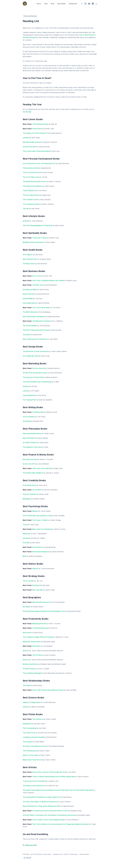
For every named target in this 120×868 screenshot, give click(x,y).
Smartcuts (27, 633)
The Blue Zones (29, 264)
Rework (26, 660)
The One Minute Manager (32, 673)
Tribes (25, 525)
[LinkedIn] (93, 4)
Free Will (26, 543)
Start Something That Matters (34, 317)
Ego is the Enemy (29, 438)
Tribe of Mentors (29, 191)
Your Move (27, 335)
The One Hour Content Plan (33, 377)
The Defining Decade (40, 124)
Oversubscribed (29, 303)
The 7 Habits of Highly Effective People (38, 637)
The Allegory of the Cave (32, 447)
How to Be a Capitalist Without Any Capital (48, 281)
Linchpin (26, 138)
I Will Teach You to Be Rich (42, 468)
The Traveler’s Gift (30, 200)
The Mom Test (38, 285)
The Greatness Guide (31, 204)
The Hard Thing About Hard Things (36, 330)
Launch (25, 391)
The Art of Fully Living (31, 177)
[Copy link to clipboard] (27, 858)
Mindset (35, 511)
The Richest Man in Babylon (33, 473)
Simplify (26, 221)
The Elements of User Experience (36, 351)
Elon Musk (27, 607)
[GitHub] (85, 4)
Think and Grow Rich (31, 168)
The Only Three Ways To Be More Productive (40, 802)
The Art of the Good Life (32, 173)
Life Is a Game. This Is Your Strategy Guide (48, 820)
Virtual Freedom (29, 669)
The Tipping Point (30, 400)
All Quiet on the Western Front (34, 746)
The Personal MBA (30, 326)
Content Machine (29, 395)
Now (46, 4)
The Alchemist (38, 719)
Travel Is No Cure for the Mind (34, 781)
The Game (27, 685)
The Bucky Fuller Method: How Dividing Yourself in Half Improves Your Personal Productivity (58, 790)
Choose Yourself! (29, 147)
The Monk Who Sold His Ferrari (34, 182)
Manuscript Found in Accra (33, 760)
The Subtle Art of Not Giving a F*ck (36, 133)
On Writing (27, 421)
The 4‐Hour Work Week (41, 308)
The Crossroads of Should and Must (36, 151)
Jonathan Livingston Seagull (34, 737)
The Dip (26, 209)
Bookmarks (62, 4)
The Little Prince (29, 733)
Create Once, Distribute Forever (35, 373)
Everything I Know (30, 485)
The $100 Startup (29, 312)
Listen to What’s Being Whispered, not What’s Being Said (53, 777)
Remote (26, 651)
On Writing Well (38, 412)
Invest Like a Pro (29, 464)
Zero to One (37, 276)
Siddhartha (27, 724)
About (39, 4)
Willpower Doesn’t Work (32, 642)
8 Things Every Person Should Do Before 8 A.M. (50, 811)
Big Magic (26, 499)
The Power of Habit (40, 520)
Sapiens (35, 569)
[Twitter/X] (82, 4)
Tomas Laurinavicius (30, 16)
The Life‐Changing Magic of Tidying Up (38, 225)
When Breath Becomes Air (42, 602)
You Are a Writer (29, 417)
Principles (36, 585)
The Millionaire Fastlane (41, 321)
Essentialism (37, 547)
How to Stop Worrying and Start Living (37, 516)
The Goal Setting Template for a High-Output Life (42, 797)
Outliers (26, 707)
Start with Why (38, 590)
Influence (26, 538)
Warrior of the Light (30, 755)
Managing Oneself (39, 624)
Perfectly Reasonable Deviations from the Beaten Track (44, 611)
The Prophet (28, 742)
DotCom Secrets (39, 368)
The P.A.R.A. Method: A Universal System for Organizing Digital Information (61, 824)
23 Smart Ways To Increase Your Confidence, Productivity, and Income (49, 815)
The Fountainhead (30, 728)
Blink (25, 556)
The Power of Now (39, 238)
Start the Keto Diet (30, 259)
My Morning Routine (30, 664)
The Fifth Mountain (30, 751)
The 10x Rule (37, 655)
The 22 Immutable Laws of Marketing (37, 382)
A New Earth (37, 129)
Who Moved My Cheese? (32, 142)
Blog (52, 4)
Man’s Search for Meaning (42, 529)
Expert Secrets (29, 294)
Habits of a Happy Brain (32, 702)
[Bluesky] (89, 4)
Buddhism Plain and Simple (33, 242)
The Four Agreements (31, 195)
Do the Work (37, 490)
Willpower (27, 534)
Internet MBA (28, 299)
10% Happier (28, 255)
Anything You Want (30, 290)
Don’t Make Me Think (31, 356)
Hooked (26, 386)
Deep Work (36, 646)
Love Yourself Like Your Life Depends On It (39, 163)
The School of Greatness (32, 186)
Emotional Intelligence (41, 552)
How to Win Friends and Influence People (48, 690)
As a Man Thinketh (30, 443)
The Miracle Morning (40, 628)
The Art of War (28, 581)
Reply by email (30, 845)
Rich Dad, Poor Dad (30, 459)
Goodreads (27, 112)
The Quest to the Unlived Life (34, 786)
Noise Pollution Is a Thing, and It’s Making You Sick (42, 806)
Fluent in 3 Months (30, 494)
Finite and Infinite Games (32, 433)
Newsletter (73, 4)
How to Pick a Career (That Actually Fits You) (49, 772)
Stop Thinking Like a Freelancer (35, 339)
